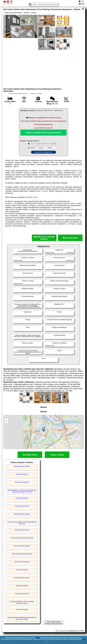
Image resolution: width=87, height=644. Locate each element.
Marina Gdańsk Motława (22, 562)
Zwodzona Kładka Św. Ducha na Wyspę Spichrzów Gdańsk (22, 602)
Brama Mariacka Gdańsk (22, 578)
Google (38, 638)
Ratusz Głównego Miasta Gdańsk (22, 554)
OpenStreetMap (79, 448)
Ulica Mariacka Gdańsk (22, 594)
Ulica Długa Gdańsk (22, 570)
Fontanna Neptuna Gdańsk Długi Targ (22, 538)
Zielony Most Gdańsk (22, 498)
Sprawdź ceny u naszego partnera (44, 238)
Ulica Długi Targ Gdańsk (22, 530)
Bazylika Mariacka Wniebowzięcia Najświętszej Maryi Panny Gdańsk (22, 618)
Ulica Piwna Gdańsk (22, 610)
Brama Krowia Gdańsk (22, 482)
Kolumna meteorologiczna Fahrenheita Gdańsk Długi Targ (22, 523)
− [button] (6, 422)
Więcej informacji (70, 238)
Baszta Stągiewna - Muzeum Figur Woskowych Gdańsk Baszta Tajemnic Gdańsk (22, 491)
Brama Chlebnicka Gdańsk (22, 546)
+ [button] (6, 418)
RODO (84, 639)
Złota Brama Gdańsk (22, 586)
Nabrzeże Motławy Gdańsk (22, 514)
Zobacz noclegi (57, 455)
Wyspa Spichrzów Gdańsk (22, 466)
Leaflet (70, 448)
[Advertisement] (43, 69)
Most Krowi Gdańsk (22, 474)
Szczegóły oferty (30, 455)
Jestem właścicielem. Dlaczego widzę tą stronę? (54, 623)
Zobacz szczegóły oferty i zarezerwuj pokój (43, 132)
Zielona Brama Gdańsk (22, 506)
